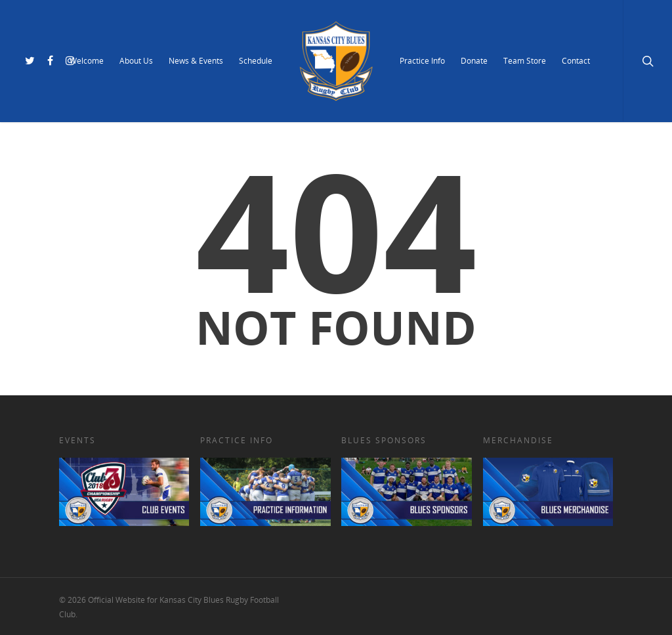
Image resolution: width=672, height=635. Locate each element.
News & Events (196, 61)
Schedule (256, 61)
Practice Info (422, 61)
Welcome (87, 61)
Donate (474, 61)
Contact (576, 61)
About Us (136, 61)
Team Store (525, 61)
